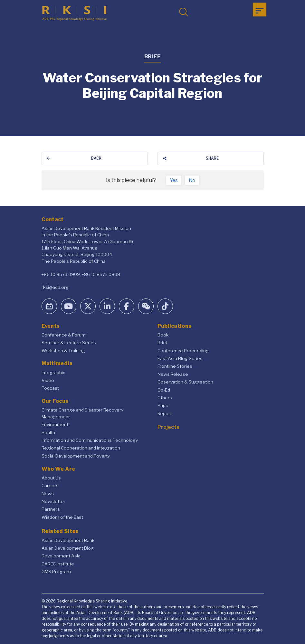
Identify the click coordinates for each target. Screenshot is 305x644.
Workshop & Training (63, 351)
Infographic (53, 373)
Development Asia (61, 556)
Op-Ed (164, 390)
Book (163, 335)
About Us (51, 478)
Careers (50, 486)
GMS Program (56, 572)
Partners (51, 509)
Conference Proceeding (183, 351)
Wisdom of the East (62, 517)
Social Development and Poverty (76, 456)
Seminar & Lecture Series (69, 343)
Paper (164, 405)
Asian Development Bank (68, 540)
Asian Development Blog (68, 548)
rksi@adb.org (55, 287)
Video (48, 380)
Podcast (50, 388)
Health (48, 432)
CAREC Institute (58, 564)
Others (165, 398)
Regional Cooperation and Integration (81, 448)
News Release (173, 374)
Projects (168, 427)
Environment (55, 424)
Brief (162, 343)
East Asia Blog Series (180, 358)
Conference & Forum (64, 335)
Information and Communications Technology (90, 440)
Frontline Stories (175, 366)
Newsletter (53, 501)
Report (165, 413)
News (48, 494)
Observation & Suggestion (185, 382)
